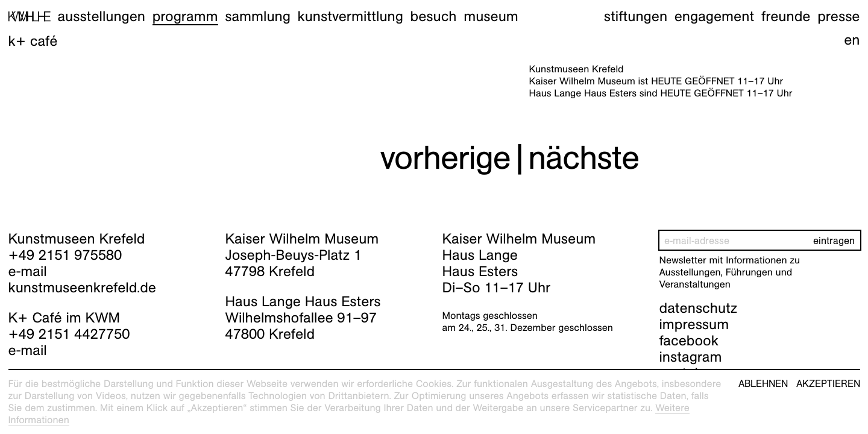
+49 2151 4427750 (69, 334)
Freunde (786, 16)
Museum (491, 16)
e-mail (28, 271)
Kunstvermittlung (351, 16)
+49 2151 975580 (65, 255)
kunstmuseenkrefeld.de (82, 288)
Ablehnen (763, 384)
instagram (691, 357)
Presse (838, 16)
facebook (689, 341)
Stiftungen (636, 16)
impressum (694, 324)
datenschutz (699, 308)
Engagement (714, 16)
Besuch (434, 16)
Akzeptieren (828, 384)
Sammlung (258, 16)
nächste (583, 158)
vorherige (445, 158)
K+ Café (33, 41)
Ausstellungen (101, 16)
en (852, 40)
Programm (185, 16)
